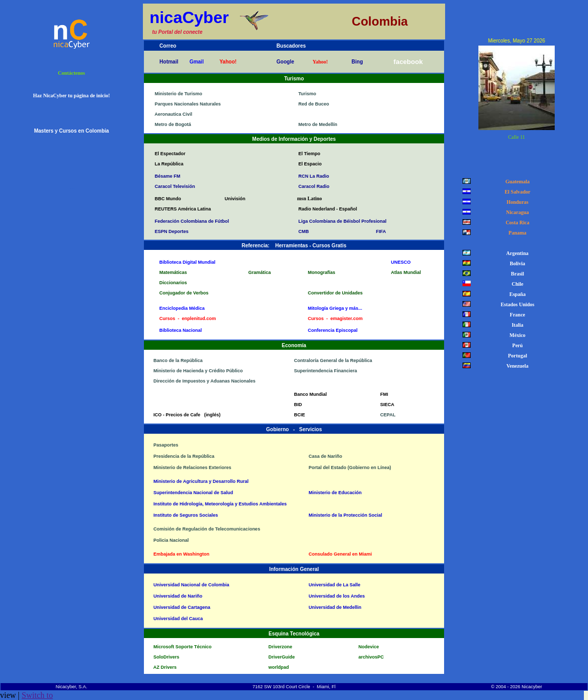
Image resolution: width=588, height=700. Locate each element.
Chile (516, 284)
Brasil (517, 274)
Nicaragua (516, 212)
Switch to (37, 695)
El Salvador (516, 192)
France (516, 315)
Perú (516, 345)
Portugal (516, 356)
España (516, 294)
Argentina (516, 253)
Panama (516, 233)
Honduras (516, 202)
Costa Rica (516, 222)
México (516, 335)
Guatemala (516, 182)
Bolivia (516, 263)
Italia (516, 325)
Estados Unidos (516, 304)
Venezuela (516, 366)
